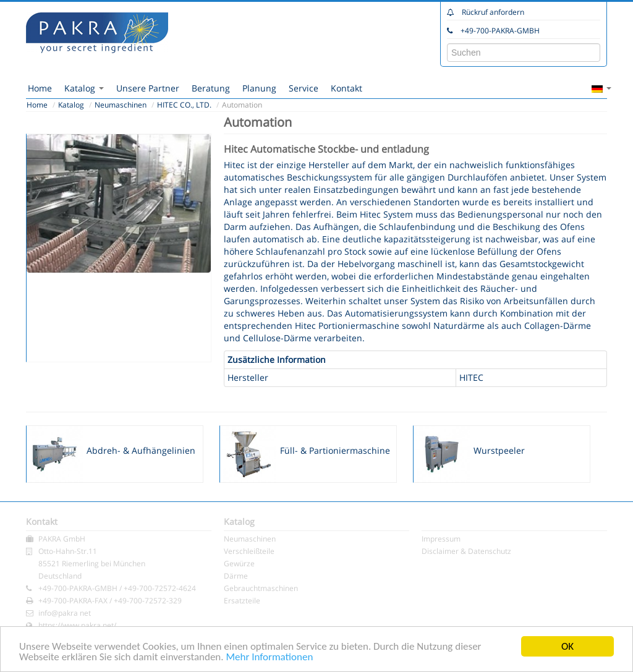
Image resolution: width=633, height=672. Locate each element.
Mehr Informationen (269, 657)
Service (304, 88)
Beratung (211, 88)
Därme (236, 576)
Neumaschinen (121, 105)
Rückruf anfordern (493, 12)
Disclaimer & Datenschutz (466, 551)
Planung (259, 88)
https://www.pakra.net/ (77, 625)
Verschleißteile (249, 551)
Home (40, 88)
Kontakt (346, 88)
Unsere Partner (148, 88)
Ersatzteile (242, 601)
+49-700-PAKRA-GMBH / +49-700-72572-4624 (117, 588)
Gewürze (239, 564)
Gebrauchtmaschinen (261, 588)
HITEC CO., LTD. (184, 105)
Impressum (441, 539)
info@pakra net (65, 613)
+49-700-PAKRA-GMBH (500, 31)
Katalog (84, 88)
